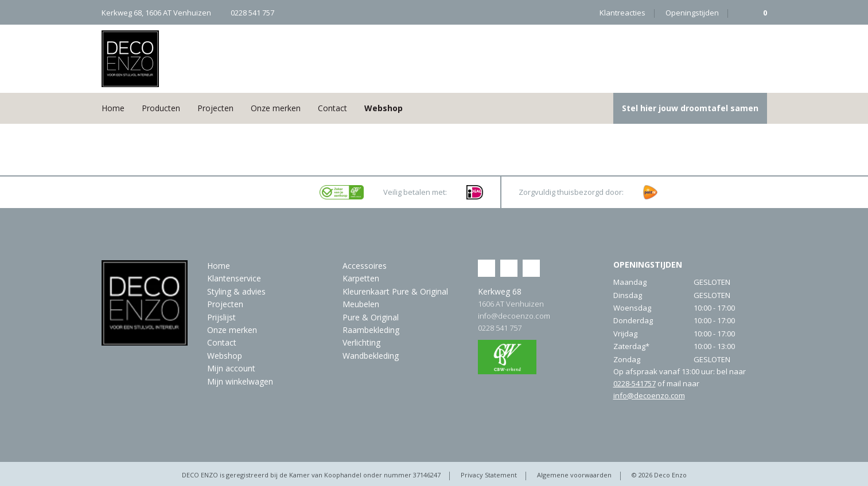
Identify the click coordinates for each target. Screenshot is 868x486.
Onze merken (276, 108)
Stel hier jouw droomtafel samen (690, 108)
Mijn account (231, 368)
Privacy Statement (489, 475)
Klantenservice (234, 278)
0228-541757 (635, 383)
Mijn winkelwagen (240, 381)
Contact (332, 108)
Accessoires (365, 266)
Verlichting (361, 342)
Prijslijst (221, 317)
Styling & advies (236, 291)
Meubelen (361, 304)
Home (113, 108)
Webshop (384, 108)
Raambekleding (371, 330)
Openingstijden (692, 13)
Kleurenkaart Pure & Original (395, 291)
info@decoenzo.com (514, 316)
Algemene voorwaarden (574, 475)
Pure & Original (371, 317)
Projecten (215, 108)
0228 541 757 (500, 328)
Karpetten (361, 278)
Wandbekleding (371, 356)
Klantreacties (622, 13)
